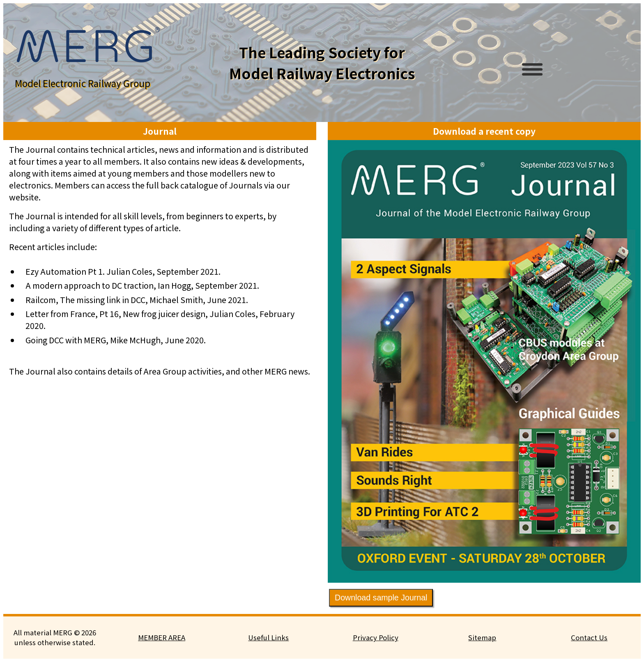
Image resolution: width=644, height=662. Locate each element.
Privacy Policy (376, 637)
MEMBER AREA (162, 637)
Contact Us (589, 637)
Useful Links (268, 637)
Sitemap (482, 637)
